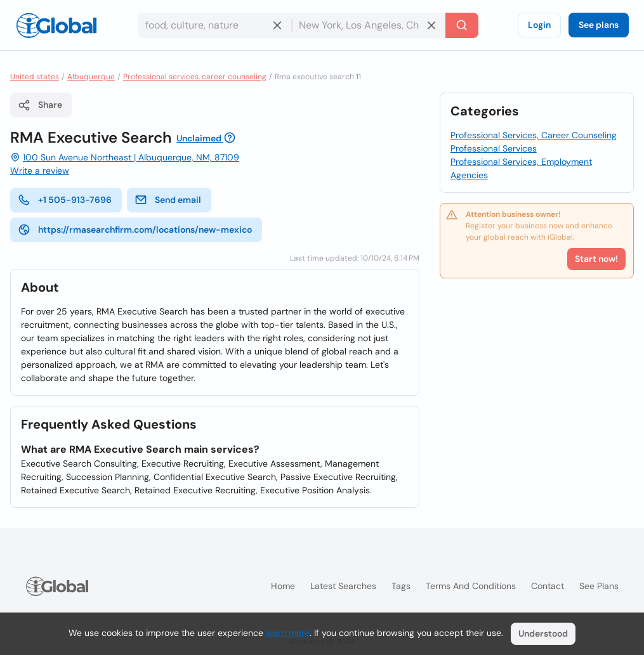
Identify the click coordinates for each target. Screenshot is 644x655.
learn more (288, 633)
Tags (401, 586)
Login (539, 25)
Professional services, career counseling (195, 77)
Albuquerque (91, 77)
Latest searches (343, 586)
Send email (168, 200)
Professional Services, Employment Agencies (521, 168)
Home (283, 586)
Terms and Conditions (471, 586)
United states (35, 77)
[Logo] (56, 25)
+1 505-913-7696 (65, 200)
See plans (599, 25)
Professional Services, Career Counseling (534, 135)
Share (40, 105)
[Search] (462, 25)
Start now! (596, 259)
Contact (548, 586)
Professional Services (494, 148)
